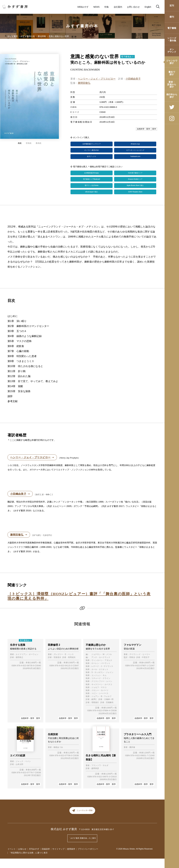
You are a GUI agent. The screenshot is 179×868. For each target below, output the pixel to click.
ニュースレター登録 (82, 821)
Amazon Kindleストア (135, 185)
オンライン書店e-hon (92, 152)
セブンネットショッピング (135, 152)
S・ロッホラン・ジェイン (102, 682)
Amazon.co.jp (135, 145)
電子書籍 (172, 28)
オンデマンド (172, 51)
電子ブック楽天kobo (92, 192)
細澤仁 (94, 709)
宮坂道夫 (57, 667)
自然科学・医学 (28, 727)
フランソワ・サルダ (100, 775)
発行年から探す (172, 96)
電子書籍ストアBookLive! (91, 185)
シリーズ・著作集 (172, 39)
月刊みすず (34, 858)
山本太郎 (19, 774)
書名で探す (172, 73)
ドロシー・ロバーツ (100, 700)
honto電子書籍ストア (135, 177)
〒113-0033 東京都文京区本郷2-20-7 (96, 841)
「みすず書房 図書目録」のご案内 (82, 849)
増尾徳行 (95, 712)
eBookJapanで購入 (92, 200)
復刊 (172, 17)
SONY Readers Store (135, 200)
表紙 (20, 143)
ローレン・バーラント (101, 673)
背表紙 (29, 143)
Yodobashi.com (135, 160)
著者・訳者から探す (172, 84)
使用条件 (71, 858)
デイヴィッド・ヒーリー (140, 664)
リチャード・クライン (101, 688)
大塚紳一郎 (109, 709)
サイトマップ (58, 858)
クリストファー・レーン (102, 691)
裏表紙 (38, 143)
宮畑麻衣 (110, 712)
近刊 (172, 5)
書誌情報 (42, 36)
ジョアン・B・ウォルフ (101, 706)
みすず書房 (13, 36)
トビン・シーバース (100, 703)
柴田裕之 (19, 667)
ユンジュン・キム (99, 685)
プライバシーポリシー (88, 858)
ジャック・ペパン (23, 771)
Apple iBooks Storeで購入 (135, 192)
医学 (38, 727)
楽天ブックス (92, 160)
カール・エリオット (100, 679)
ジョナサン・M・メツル (102, 664)
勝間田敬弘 (84, 83)
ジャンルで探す (172, 62)
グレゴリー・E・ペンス (64, 664)
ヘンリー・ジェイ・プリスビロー (97, 79)
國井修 (132, 757)
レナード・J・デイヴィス (102, 676)
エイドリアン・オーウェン (27, 664)
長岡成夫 (72, 667)
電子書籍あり (127, 57)
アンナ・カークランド (101, 667)
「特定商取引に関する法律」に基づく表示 (28, 862)
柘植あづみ (58, 757)
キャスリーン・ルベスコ (102, 694)
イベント (12, 858)
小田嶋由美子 (133, 79)
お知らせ (22, 858)
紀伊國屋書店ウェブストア (92, 145)
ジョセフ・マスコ (99, 697)
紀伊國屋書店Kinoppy (92, 177)
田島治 (132, 667)
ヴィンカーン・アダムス (102, 670)
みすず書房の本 (82, 26)
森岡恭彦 (95, 778)
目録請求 (46, 858)
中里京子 (146, 667)
